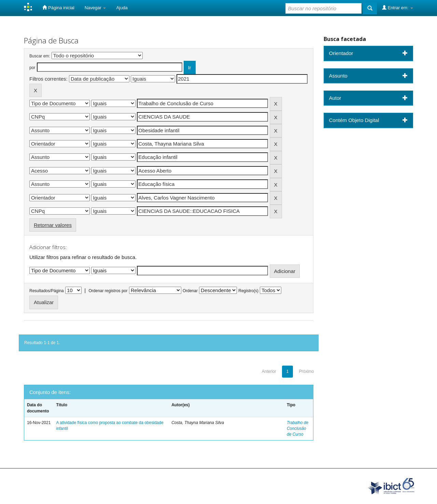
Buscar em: (40, 56)
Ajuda (122, 8)
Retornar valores (53, 225)
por (32, 68)
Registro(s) (248, 291)
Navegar (95, 8)
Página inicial (58, 8)
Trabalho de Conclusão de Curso (298, 428)
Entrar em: (398, 8)
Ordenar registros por (108, 291)
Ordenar (190, 291)
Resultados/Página (47, 291)
